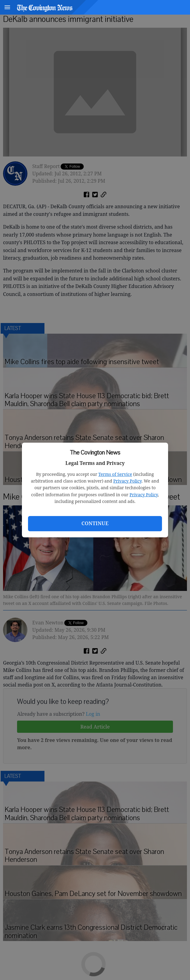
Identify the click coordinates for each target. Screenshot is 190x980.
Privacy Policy (127, 481)
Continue (95, 523)
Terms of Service (115, 474)
